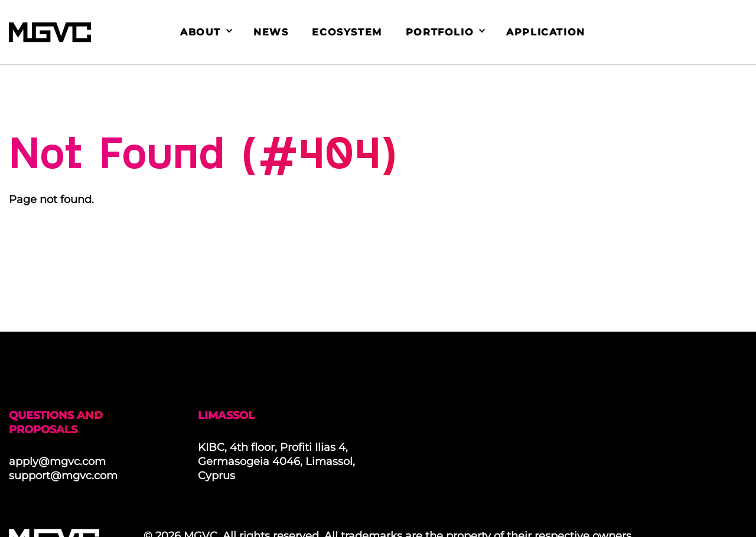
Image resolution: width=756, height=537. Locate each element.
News (271, 32)
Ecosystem (347, 32)
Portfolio (440, 32)
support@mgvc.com (63, 476)
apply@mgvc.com (57, 461)
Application (546, 32)
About (201, 32)
